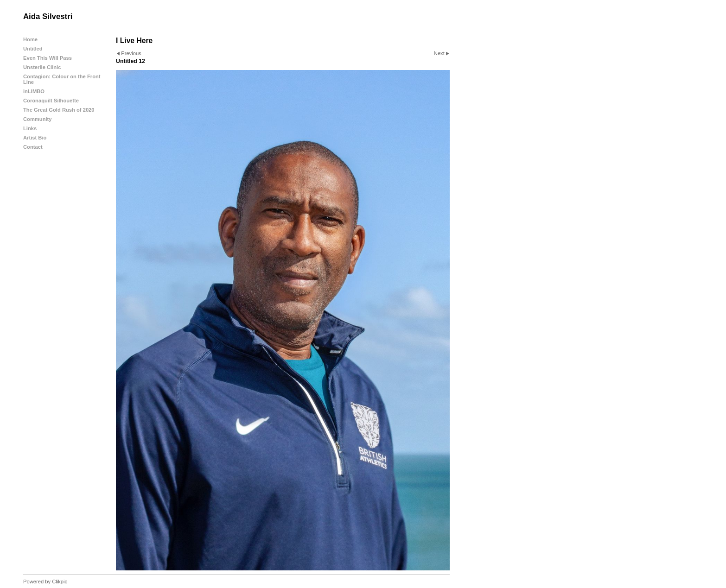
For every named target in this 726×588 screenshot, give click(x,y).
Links (30, 128)
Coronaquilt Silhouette (51, 101)
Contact (33, 147)
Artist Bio (35, 138)
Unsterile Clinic (42, 67)
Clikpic (60, 582)
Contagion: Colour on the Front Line (62, 79)
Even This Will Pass (48, 58)
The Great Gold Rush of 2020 (59, 110)
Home (30, 39)
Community (38, 119)
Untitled (33, 49)
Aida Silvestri (48, 16)
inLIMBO (34, 91)
